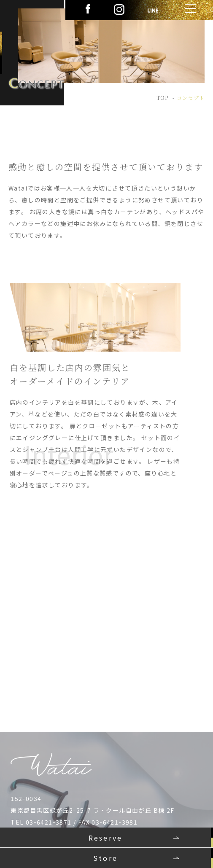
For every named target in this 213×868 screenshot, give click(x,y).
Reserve (105, 838)
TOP (163, 98)
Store (105, 858)
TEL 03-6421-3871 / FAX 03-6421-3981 (74, 822)
